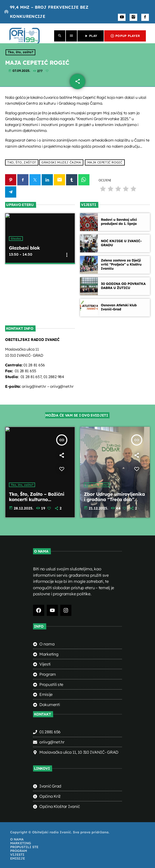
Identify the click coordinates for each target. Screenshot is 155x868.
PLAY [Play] (91, 36)
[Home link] (25, 36)
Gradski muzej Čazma (61, 163)
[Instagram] (133, 17)
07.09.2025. (20, 71)
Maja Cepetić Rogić (105, 163)
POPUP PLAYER (125, 36)
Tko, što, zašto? (21, 52)
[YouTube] (122, 17)
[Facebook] (145, 17)
